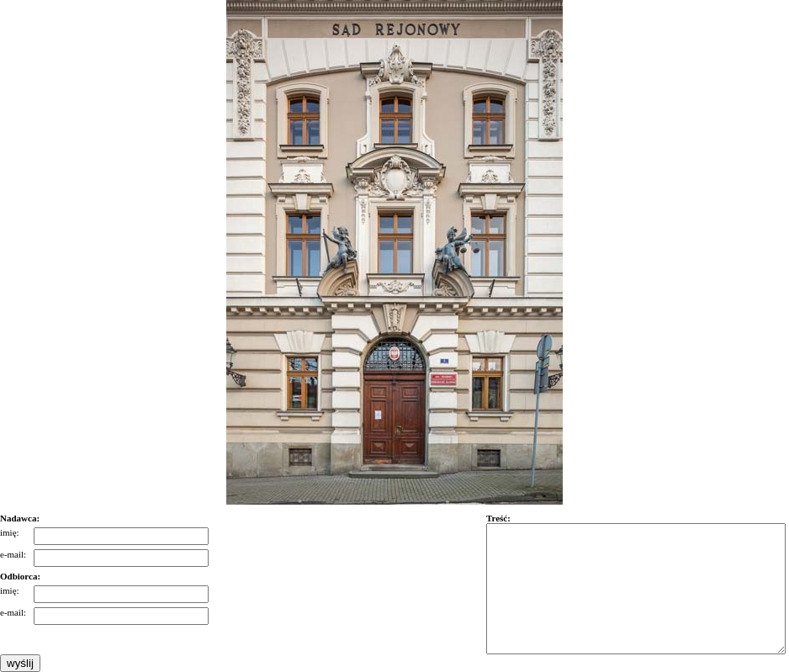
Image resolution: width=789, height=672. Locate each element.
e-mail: (13, 554)
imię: (10, 532)
